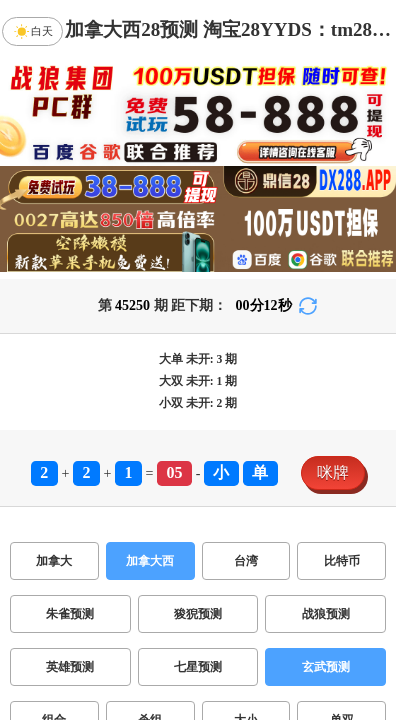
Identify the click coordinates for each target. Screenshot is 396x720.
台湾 (246, 561)
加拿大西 (150, 561)
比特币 (342, 561)
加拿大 (54, 561)
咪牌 (333, 472)
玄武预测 (326, 667)
